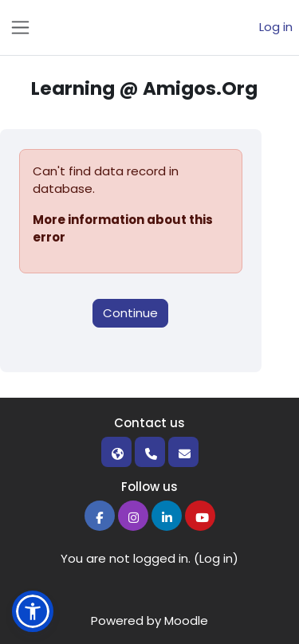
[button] (33, 611)
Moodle (186, 620)
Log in (276, 27)
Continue (130, 313)
